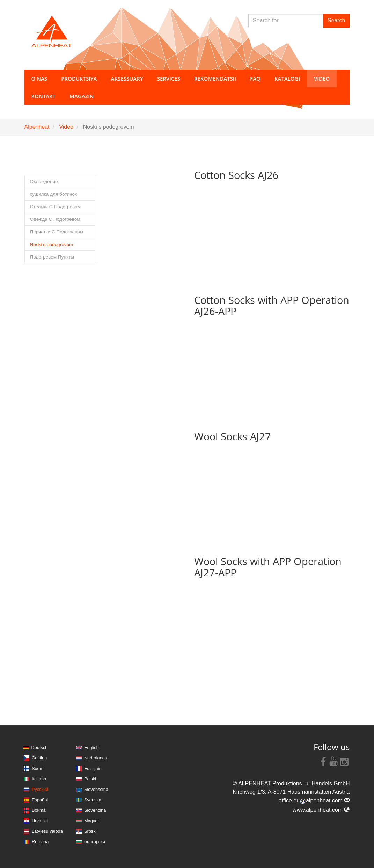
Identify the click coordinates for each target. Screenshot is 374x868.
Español (40, 800)
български (95, 842)
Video (66, 127)
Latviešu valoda (47, 831)
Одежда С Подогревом (55, 219)
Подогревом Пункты (52, 257)
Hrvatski (40, 821)
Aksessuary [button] (127, 78)
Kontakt (44, 96)
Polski (90, 779)
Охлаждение (44, 182)
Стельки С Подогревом (56, 207)
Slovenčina (95, 810)
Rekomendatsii (215, 78)
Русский (40, 789)
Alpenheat (37, 127)
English (91, 747)
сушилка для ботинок (54, 194)
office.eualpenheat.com (314, 800)
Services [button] (169, 78)
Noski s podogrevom (52, 244)
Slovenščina (96, 789)
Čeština (39, 758)
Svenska (93, 800)
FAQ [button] (255, 78)
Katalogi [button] (287, 78)
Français (93, 768)
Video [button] (322, 78)
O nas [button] (39, 78)
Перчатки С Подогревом (57, 232)
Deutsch (40, 747)
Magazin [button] (82, 96)
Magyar (92, 821)
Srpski (90, 831)
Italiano (39, 779)
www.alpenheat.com (321, 810)
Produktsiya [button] (79, 78)
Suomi (38, 768)
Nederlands (96, 758)
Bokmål (39, 810)
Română (40, 842)
